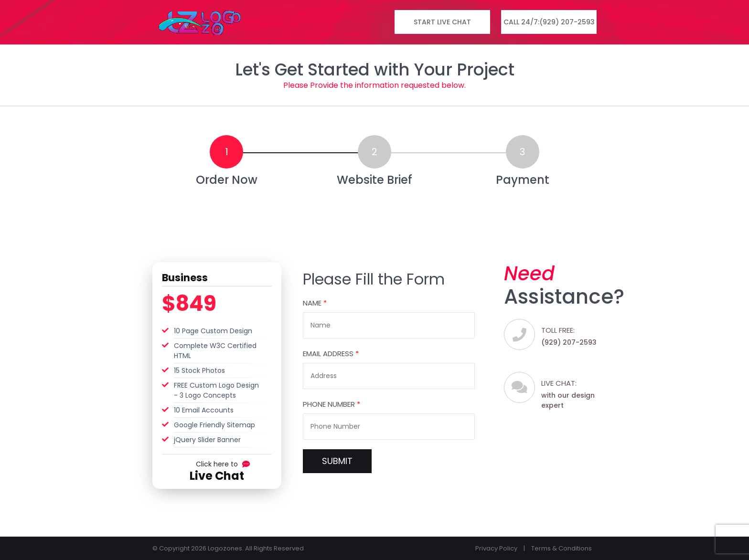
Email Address (331, 354)
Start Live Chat (442, 22)
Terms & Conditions (562, 548)
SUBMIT (337, 461)
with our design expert (572, 394)
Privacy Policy (496, 548)
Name (315, 303)
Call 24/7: (549, 22)
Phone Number (332, 404)
